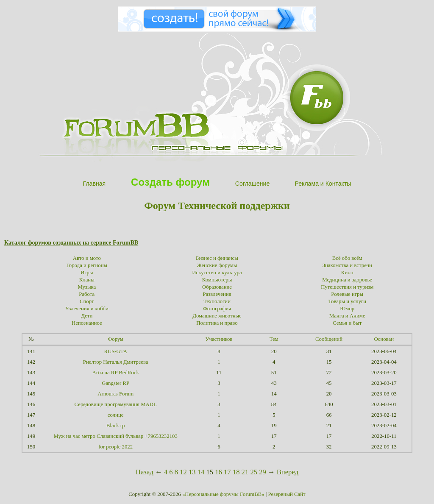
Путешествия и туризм (347, 287)
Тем (274, 339)
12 (183, 472)
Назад (145, 472)
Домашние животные (217, 316)
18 (236, 472)
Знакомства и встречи (347, 265)
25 (254, 472)
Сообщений (329, 339)
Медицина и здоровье (347, 280)
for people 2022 (115, 447)
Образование (217, 287)
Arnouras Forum (115, 394)
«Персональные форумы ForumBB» (223, 494)
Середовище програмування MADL (116, 404)
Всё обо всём (347, 258)
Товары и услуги (347, 301)
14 (201, 472)
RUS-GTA (115, 351)
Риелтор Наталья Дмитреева (116, 362)
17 (227, 472)
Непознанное (87, 323)
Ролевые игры (347, 294)
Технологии (217, 301)
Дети (87, 316)
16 (218, 472)
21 (245, 472)
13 (192, 472)
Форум (115, 339)
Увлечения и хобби (87, 309)
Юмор (347, 309)
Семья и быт (347, 323)
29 (263, 472)
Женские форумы (217, 265)
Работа (87, 294)
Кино (347, 273)
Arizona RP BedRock (115, 373)
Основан (384, 339)
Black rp (116, 426)
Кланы (87, 280)
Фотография (217, 309)
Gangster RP (115, 383)
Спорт (87, 301)
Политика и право (217, 323)
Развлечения (217, 294)
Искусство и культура (217, 273)
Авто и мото (87, 258)
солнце (116, 415)
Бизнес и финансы (217, 258)
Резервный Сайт (287, 494)
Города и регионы (87, 265)
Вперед (288, 472)
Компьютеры (217, 280)
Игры (87, 273)
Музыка (87, 287)
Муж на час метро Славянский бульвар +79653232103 (115, 436)
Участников (219, 339)
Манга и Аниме (347, 316)
